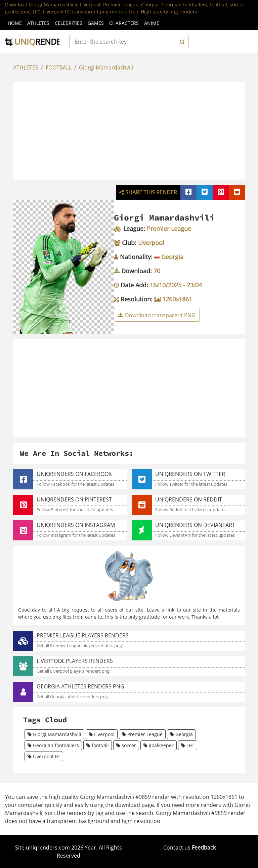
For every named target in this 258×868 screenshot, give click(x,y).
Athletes (38, 23)
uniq (38, 41)
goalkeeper (159, 745)
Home (15, 23)
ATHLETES (26, 67)
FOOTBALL (59, 67)
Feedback (204, 848)
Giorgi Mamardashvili (106, 67)
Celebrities (69, 23)
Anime (152, 23)
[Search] (181, 42)
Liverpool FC (44, 756)
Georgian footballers (53, 745)
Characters (124, 23)
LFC (188, 745)
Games (96, 23)
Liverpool (102, 734)
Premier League (142, 734)
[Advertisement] (136, 130)
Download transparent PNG (157, 315)
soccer (126, 745)
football (98, 745)
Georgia (181, 734)
